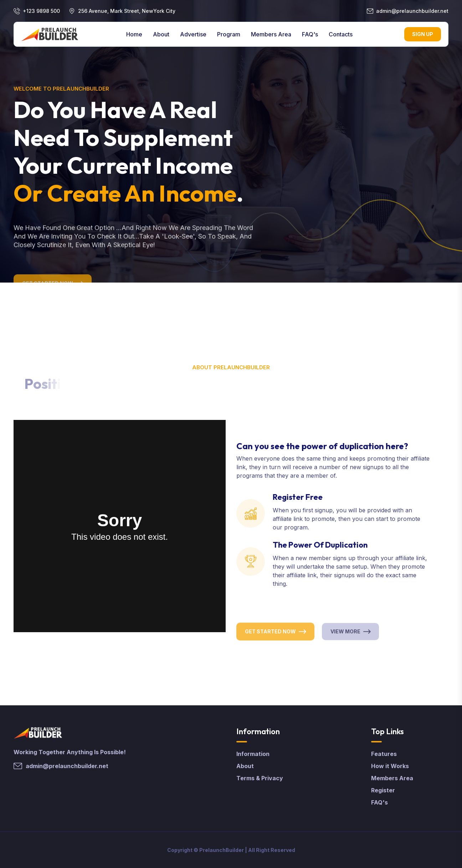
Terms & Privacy (260, 778)
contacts (341, 34)
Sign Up (423, 34)
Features (384, 754)
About (161, 34)
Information (253, 754)
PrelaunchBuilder (222, 850)
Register (383, 790)
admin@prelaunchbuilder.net (412, 11)
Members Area (271, 34)
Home (134, 34)
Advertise (193, 34)
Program (229, 34)
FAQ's (310, 34)
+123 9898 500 (41, 11)
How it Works (390, 766)
